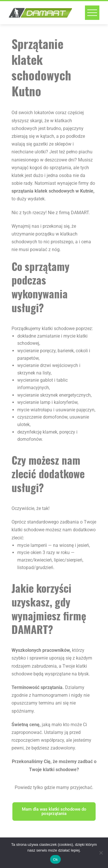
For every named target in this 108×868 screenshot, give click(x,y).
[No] (101, 853)
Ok (55, 859)
